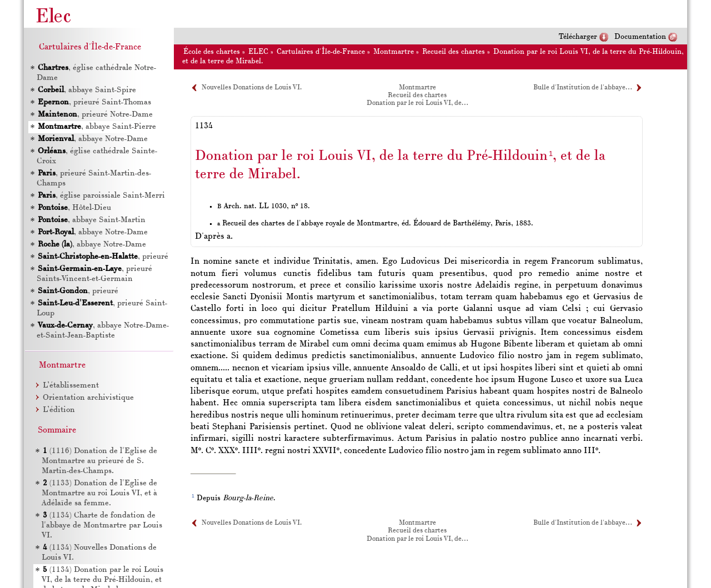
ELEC (258, 52)
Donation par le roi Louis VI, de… (417, 103)
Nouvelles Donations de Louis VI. (252, 88)
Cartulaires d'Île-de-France (321, 52)
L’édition (59, 410)
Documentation (640, 37)
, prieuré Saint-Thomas (94, 102)
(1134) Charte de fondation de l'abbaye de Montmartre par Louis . (102, 526)
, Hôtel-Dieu (74, 208)
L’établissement (71, 386)
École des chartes (212, 52)
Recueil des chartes (454, 52)
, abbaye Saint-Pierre (97, 127)
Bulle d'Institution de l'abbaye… (582, 88)
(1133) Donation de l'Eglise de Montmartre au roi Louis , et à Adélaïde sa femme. (99, 493)
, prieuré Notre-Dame (95, 115)
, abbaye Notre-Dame (93, 139)
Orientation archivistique (88, 398)
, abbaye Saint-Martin (92, 220)
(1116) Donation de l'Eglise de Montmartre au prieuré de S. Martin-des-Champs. (99, 461)
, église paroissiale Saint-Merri (101, 196)
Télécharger (578, 37)
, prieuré (103, 257)
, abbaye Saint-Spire (87, 90)
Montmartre (394, 52)
